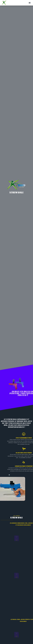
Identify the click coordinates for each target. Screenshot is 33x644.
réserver (16, 541)
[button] (30, 3)
